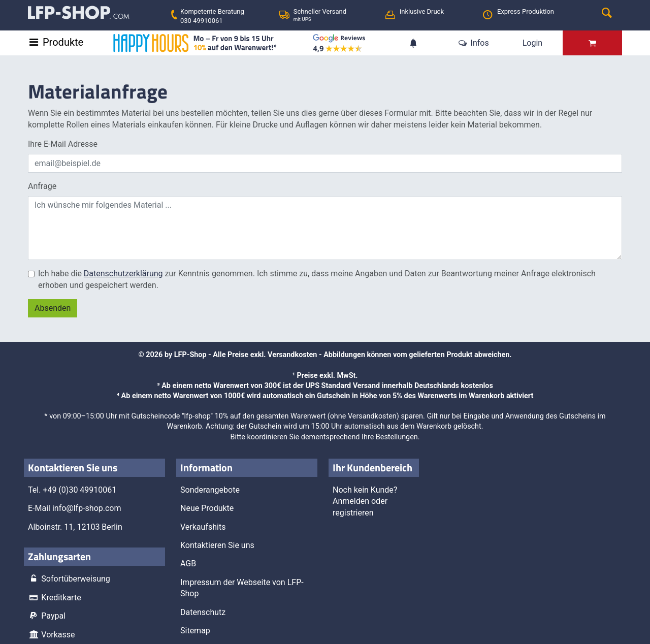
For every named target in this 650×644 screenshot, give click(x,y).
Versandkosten (292, 355)
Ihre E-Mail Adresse (63, 144)
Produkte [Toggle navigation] (63, 42)
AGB (188, 563)
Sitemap (195, 631)
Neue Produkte (207, 508)
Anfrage (42, 186)
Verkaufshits (203, 527)
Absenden (53, 308)
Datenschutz (203, 612)
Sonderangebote (210, 490)
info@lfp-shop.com (87, 508)
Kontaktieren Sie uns (217, 545)
